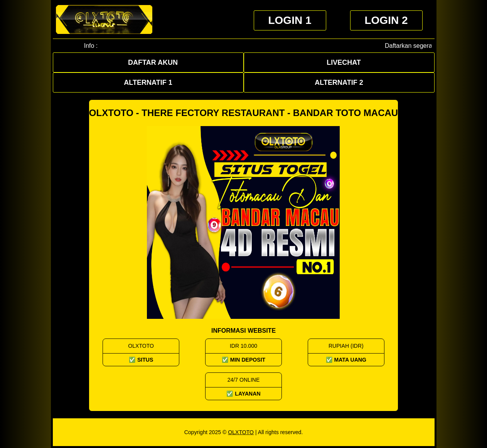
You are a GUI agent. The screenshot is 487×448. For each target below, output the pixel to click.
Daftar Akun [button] (153, 62)
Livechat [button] (344, 62)
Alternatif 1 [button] (148, 83)
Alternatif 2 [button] (339, 83)
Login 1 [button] (290, 20)
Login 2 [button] (386, 20)
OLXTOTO (241, 432)
